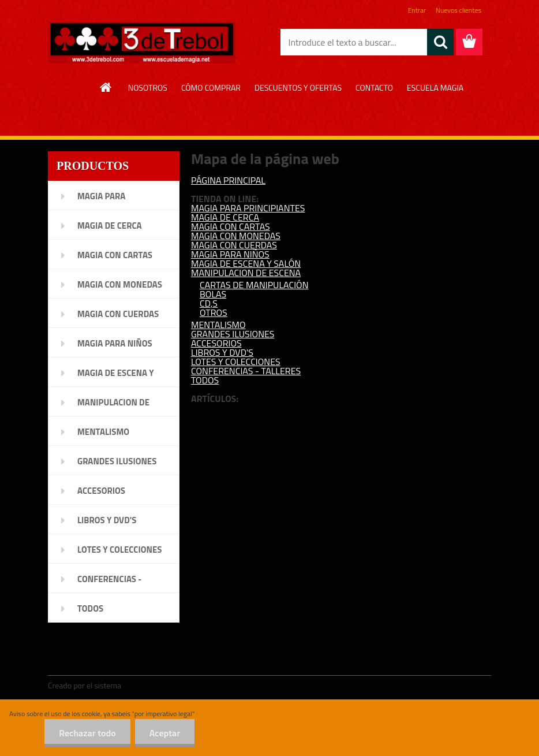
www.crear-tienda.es (161, 685)
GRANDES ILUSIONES (233, 334)
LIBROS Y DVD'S (222, 352)
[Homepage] (106, 87)
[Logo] (142, 43)
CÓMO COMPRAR (211, 87)
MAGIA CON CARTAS (231, 226)
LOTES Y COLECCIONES (236, 362)
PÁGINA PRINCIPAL (228, 180)
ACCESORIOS (216, 343)
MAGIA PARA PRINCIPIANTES (248, 208)
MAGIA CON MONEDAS (236, 236)
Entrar (417, 10)
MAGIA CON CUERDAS (234, 245)
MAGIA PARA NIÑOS (230, 254)
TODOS (205, 380)
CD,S (209, 303)
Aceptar (165, 733)
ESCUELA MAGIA (435, 87)
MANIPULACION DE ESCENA (246, 273)
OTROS (214, 312)
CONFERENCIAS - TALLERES (246, 371)
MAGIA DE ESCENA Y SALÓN (246, 263)
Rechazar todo (87, 733)
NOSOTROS (148, 87)
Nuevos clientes (458, 10)
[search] (440, 42)
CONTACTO (374, 87)
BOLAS (213, 294)
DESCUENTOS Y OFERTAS (298, 87)
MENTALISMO (218, 325)
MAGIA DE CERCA (225, 217)
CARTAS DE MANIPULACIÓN (254, 285)
